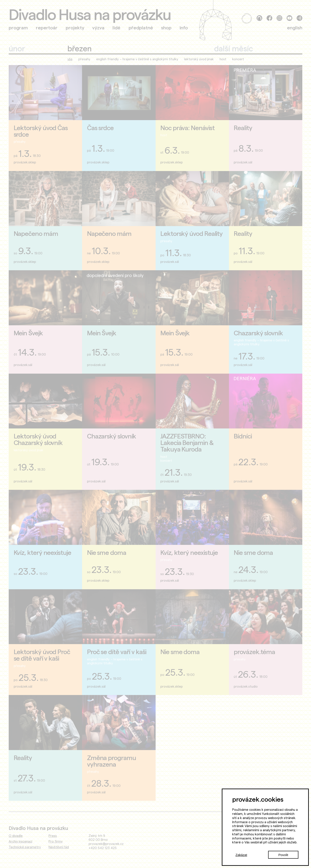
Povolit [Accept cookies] (283, 855)
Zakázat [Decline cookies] (241, 855)
